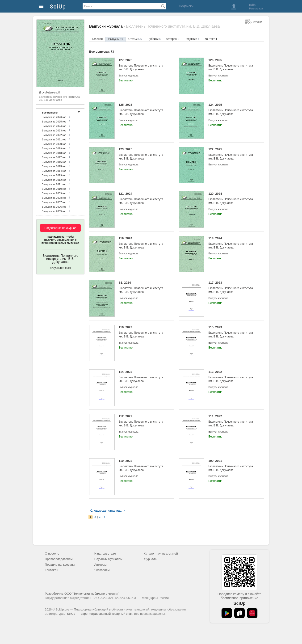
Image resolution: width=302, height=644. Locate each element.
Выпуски (115, 39)
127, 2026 (143, 65)
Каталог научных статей (161, 554)
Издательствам (105, 554)
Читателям (102, 570)
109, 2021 (233, 465)
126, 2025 (233, 65)
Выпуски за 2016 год (54, 162)
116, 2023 (143, 332)
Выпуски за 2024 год (54, 126)
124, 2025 (233, 109)
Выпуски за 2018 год (54, 153)
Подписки (186, 6)
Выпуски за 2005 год (54, 211)
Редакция (192, 39)
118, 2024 (233, 243)
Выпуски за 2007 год (54, 202)
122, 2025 (233, 154)
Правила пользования (61, 565)
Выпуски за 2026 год (54, 117)
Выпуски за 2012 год (54, 180)
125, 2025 (143, 109)
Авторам (173, 39)
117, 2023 (233, 287)
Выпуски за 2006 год (54, 207)
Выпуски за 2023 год (54, 130)
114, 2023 (143, 377)
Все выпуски (50, 113)
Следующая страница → (108, 511)
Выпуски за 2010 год (54, 189)
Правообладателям (59, 559)
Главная (97, 39)
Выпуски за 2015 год (54, 166)
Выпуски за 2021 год (54, 139)
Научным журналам (108, 559)
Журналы (150, 559)
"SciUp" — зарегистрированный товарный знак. (99, 614)
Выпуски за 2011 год (54, 184)
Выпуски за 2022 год (54, 135)
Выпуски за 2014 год (54, 171)
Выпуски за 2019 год (54, 148)
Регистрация (257, 8)
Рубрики (154, 39)
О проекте (52, 554)
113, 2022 (233, 377)
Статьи (135, 39)
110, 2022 (143, 465)
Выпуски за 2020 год (54, 144)
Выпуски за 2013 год (54, 175)
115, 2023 (233, 332)
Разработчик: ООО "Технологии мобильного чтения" (82, 594)
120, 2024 (233, 198)
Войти (253, 5)
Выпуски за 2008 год (54, 198)
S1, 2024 (143, 287)
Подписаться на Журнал (60, 228)
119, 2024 (143, 243)
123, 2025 (143, 154)
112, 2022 (143, 421)
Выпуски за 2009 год (54, 193)
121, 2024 (143, 198)
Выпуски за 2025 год (54, 122)
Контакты (211, 39)
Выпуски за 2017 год (54, 157)
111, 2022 (233, 421)
